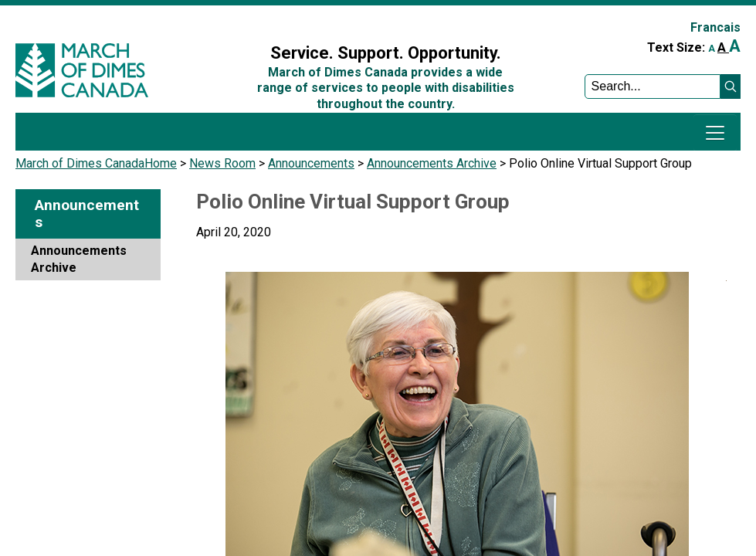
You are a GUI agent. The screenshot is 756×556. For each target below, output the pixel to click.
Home (161, 163)
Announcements (311, 163)
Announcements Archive (432, 163)
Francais (715, 27)
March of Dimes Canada (80, 163)
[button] (731, 86)
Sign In (244, 20)
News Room (222, 163)
